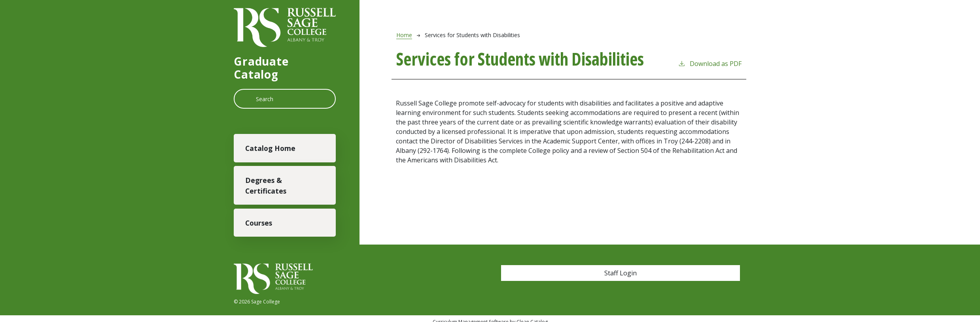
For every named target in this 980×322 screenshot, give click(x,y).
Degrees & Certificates (266, 185)
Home (404, 35)
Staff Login (621, 273)
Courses (259, 223)
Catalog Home (270, 148)
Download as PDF (710, 63)
